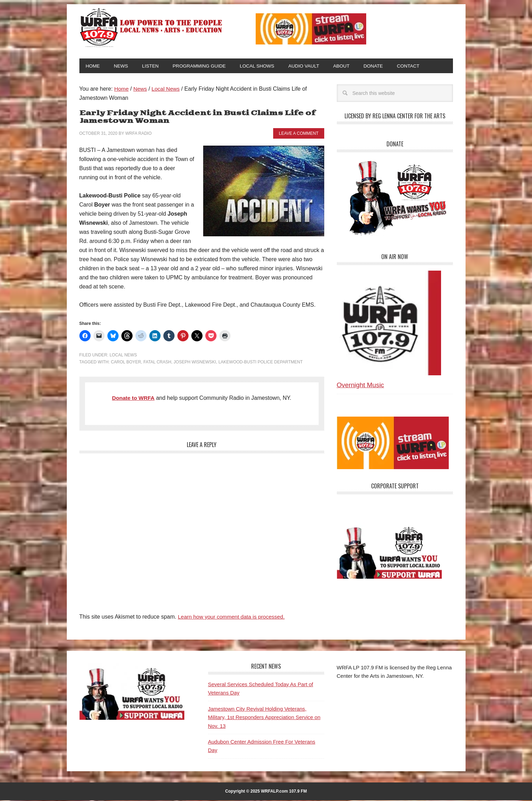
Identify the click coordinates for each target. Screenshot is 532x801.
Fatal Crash (157, 363)
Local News (123, 356)
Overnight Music (360, 386)
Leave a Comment (299, 134)
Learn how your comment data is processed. (233, 617)
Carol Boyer (126, 363)
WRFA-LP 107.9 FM (152, 27)
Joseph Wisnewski (195, 363)
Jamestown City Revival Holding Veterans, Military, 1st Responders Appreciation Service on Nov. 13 (264, 718)
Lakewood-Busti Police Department (260, 363)
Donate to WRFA (133, 399)
